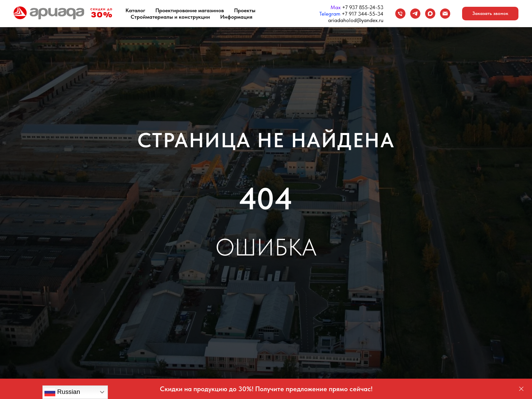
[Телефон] (400, 14)
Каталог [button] (135, 10)
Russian (62, 392)
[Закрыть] (521, 389)
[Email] (445, 14)
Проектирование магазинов (190, 10)
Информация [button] (236, 17)
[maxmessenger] (430, 14)
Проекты (245, 10)
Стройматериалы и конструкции (170, 17)
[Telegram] (415, 14)
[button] (490, 14)
